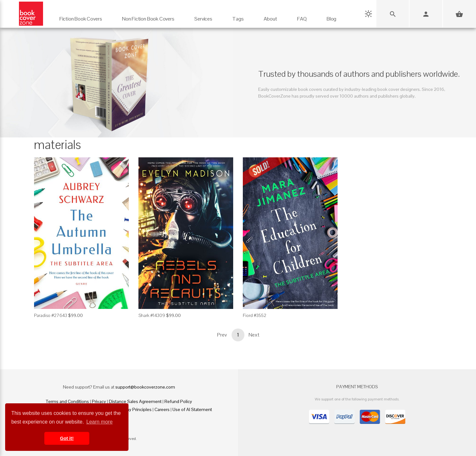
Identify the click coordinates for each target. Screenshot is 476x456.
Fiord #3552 (255, 315)
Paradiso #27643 (51, 315)
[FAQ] (302, 16)
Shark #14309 (152, 315)
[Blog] (332, 16)
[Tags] (238, 16)
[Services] (203, 16)
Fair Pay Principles (134, 409)
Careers (162, 409)
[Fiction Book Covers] (81, 16)
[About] (270, 16)
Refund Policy (178, 401)
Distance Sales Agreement (135, 401)
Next (254, 335)
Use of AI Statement (192, 409)
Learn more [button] (100, 422)
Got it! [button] (67, 438)
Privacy (99, 401)
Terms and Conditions (67, 401)
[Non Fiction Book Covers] (148, 16)
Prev (222, 335)
